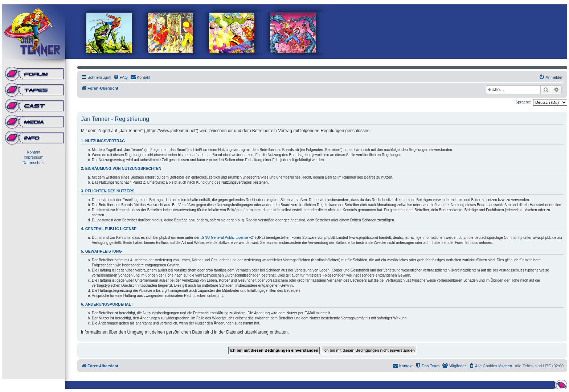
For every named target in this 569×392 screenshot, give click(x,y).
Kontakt (34, 152)
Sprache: (523, 102)
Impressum (33, 157)
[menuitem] (120, 77)
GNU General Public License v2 (227, 238)
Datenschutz (34, 163)
